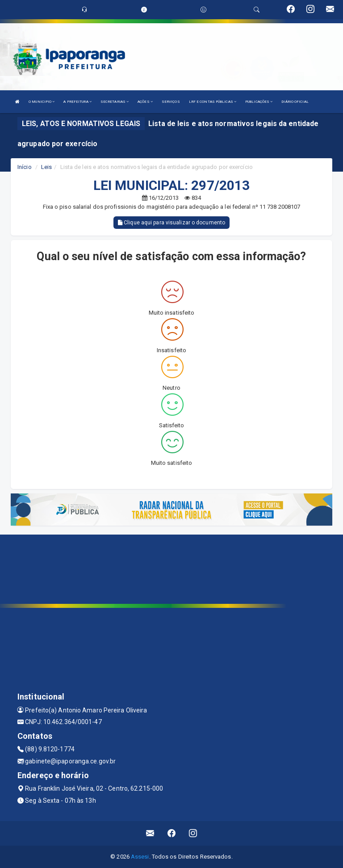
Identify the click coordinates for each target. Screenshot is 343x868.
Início (25, 167)
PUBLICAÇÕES (259, 102)
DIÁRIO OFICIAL (295, 102)
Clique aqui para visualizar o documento (171, 223)
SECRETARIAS (115, 102)
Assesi (140, 857)
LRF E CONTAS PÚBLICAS (213, 102)
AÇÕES (145, 102)
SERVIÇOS (171, 102)
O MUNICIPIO (42, 102)
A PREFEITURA (77, 102)
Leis (46, 167)
